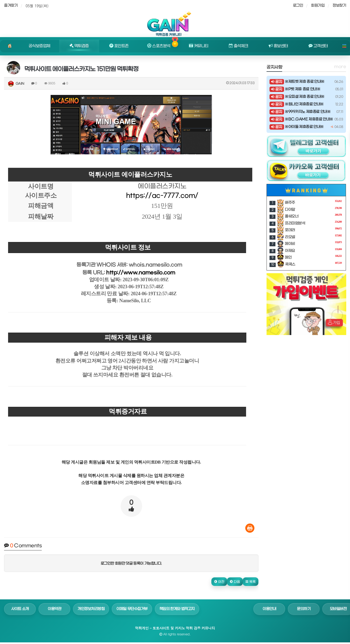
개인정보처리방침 (91, 609)
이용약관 (54, 609)
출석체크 (239, 46)
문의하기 (304, 609)
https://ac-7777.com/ (162, 196)
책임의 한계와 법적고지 (177, 609)
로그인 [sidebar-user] (298, 6)
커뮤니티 (199, 46)
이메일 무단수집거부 (132, 609)
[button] (219, 582)
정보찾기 (339, 6)
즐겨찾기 (11, 6)
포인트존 (119, 46)
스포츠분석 (159, 46)
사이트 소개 (20, 609)
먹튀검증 (79, 46)
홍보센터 (278, 46)
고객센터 (318, 46)
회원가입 (318, 6)
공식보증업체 (39, 46)
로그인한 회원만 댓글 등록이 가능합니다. (131, 563)
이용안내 (269, 609)
